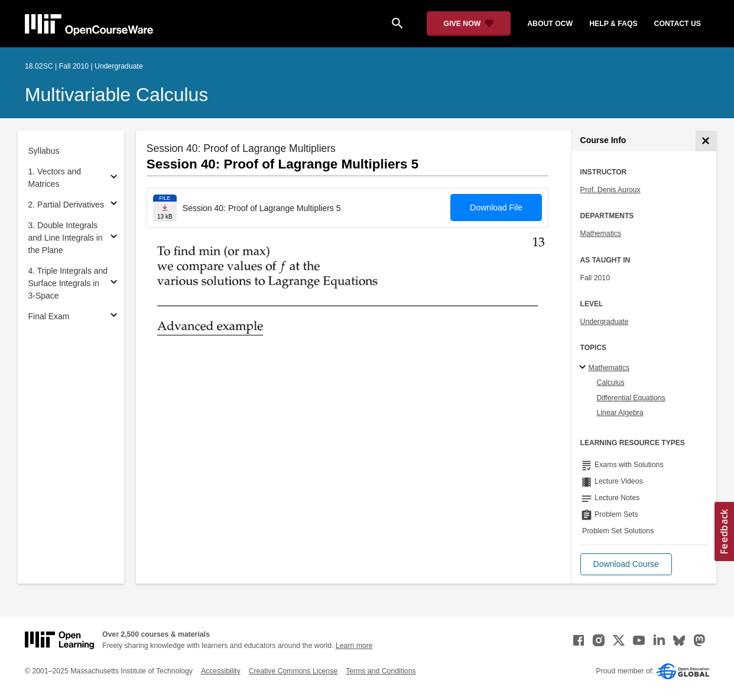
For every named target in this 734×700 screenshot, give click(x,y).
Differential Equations (631, 398)
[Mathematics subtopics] (584, 368)
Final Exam (49, 316)
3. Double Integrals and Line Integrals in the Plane (66, 238)
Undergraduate (605, 322)
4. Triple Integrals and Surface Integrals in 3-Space (68, 283)
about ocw (550, 24)
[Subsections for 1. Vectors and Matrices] (114, 178)
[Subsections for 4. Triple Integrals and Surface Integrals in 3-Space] (114, 283)
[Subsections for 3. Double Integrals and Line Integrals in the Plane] (114, 238)
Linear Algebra (620, 413)
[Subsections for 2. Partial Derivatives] (114, 205)
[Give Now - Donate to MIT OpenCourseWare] (469, 24)
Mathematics (601, 234)
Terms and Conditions (381, 671)
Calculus (611, 383)
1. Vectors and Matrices (55, 178)
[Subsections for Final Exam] (114, 317)
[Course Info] (706, 141)
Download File (496, 208)
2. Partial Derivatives (66, 205)
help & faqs (613, 24)
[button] (626, 564)
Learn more (354, 646)
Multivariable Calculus (116, 95)
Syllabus (44, 151)
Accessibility (221, 671)
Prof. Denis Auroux (610, 190)
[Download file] (165, 208)
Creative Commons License (293, 671)
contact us (678, 24)
